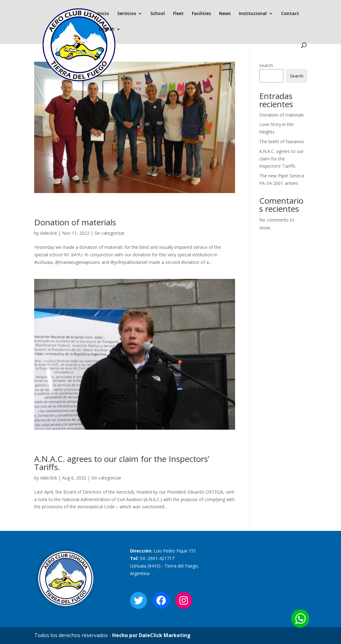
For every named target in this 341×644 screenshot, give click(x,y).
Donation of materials (75, 222)
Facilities (201, 14)
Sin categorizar (109, 233)
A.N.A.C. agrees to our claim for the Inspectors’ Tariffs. (122, 463)
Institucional (253, 14)
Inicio (103, 14)
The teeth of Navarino (282, 141)
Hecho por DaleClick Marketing (151, 635)
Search (266, 65)
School (158, 14)
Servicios (127, 14)
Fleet (178, 14)
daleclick (49, 233)
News (225, 14)
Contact (290, 14)
